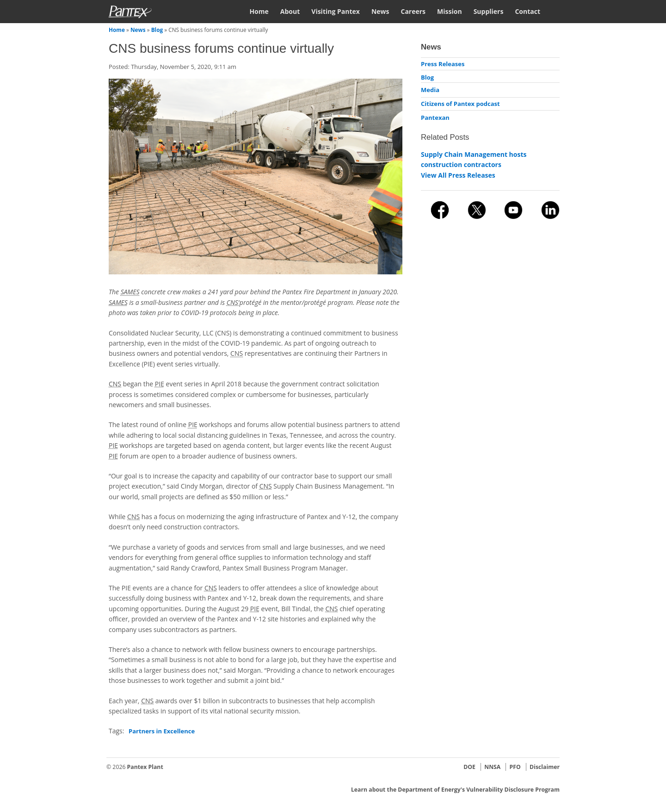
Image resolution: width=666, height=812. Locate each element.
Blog (157, 30)
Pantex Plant (145, 767)
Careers (413, 11)
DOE (469, 767)
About (290, 11)
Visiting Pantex (336, 11)
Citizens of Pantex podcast (460, 104)
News (380, 11)
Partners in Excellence (162, 731)
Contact (527, 11)
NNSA (492, 767)
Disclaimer (545, 767)
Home (259, 11)
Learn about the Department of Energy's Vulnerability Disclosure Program (455, 790)
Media (430, 90)
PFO (515, 767)
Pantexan (435, 118)
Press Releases (443, 64)
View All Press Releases (458, 175)
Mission (450, 11)
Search (556, 11)
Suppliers (489, 11)
